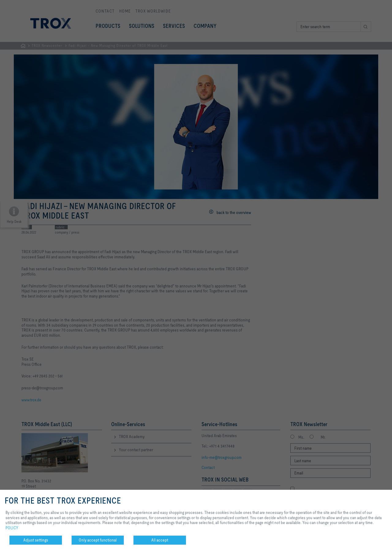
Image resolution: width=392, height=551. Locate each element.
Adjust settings (36, 540)
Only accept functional (98, 540)
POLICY (12, 528)
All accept (160, 540)
